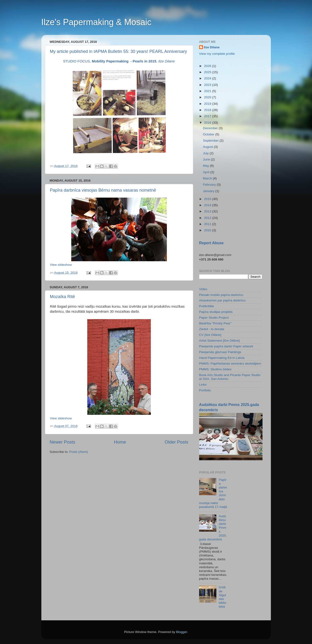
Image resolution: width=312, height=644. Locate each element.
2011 (208, 224)
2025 (208, 72)
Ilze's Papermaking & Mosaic (96, 22)
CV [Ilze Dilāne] (210, 335)
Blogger (182, 632)
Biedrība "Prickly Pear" (215, 323)
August (208, 147)
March (208, 178)
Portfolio (205, 390)
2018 (208, 110)
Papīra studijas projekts (216, 312)
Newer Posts (63, 442)
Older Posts (177, 442)
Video (203, 289)
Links (203, 385)
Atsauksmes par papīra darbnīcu (222, 300)
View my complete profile (217, 54)
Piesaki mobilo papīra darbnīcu (221, 295)
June (207, 159)
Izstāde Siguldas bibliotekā (223, 597)
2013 (208, 211)
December (211, 128)
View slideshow (61, 265)
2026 (208, 66)
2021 (208, 91)
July (206, 153)
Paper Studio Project (214, 318)
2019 (208, 104)
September (211, 141)
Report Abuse (211, 243)
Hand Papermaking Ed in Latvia (222, 358)
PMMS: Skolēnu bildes (215, 369)
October (209, 134)
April (207, 172)
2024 (208, 78)
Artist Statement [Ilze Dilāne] (219, 341)
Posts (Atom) (79, 452)
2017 (208, 116)
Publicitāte (207, 306)
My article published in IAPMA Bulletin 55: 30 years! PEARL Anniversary (119, 51)
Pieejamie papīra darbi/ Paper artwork (226, 346)
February (210, 185)
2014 (208, 205)
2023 (208, 85)
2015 (208, 199)
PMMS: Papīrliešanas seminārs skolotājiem (230, 364)
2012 (208, 218)
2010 (208, 230)
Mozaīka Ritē (63, 297)
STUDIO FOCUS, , (119, 61)
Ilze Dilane (212, 47)
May (206, 166)
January (209, 191)
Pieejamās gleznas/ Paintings (220, 352)
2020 (208, 97)
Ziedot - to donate (212, 329)
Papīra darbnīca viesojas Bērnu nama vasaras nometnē (103, 190)
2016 (208, 123)
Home (120, 442)
